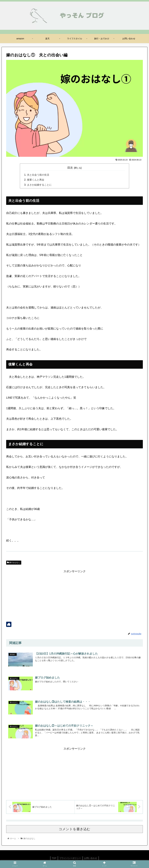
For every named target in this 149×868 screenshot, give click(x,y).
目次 (70, 168)
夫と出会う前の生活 (38, 175)
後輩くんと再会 (36, 180)
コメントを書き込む (74, 829)
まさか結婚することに (39, 185)
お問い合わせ (91, 858)
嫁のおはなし (14, 563)
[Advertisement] (74, 595)
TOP (54, 858)
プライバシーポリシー (70, 858)
